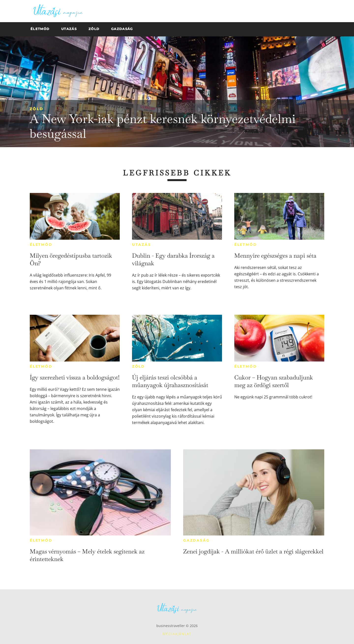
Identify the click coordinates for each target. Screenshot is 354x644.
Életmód (41, 245)
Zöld (36, 109)
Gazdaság (196, 540)
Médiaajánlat (177, 634)
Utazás (141, 245)
